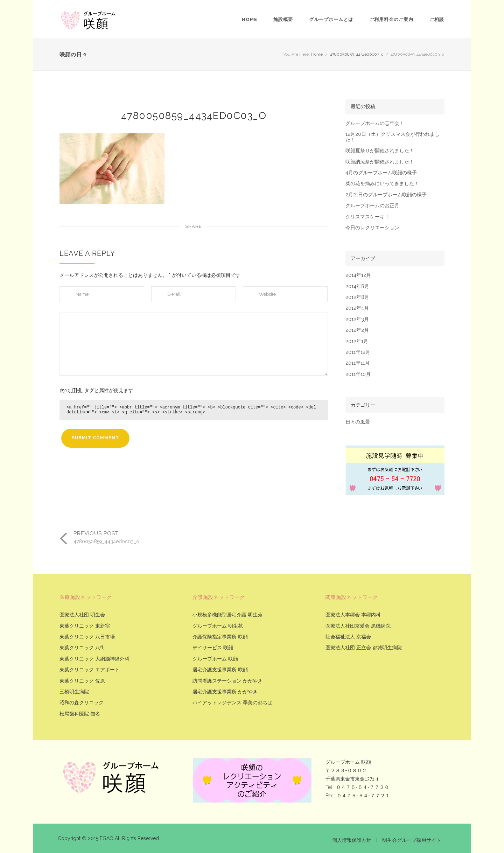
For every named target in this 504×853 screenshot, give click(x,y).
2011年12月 (358, 352)
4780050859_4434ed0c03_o (357, 54)
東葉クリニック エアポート (90, 670)
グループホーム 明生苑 (218, 626)
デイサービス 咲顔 (213, 648)
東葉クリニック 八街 (82, 648)
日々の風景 (358, 422)
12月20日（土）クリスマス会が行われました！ (393, 137)
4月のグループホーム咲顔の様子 (381, 173)
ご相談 (437, 19)
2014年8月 (357, 286)
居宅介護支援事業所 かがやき (225, 692)
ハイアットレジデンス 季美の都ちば (232, 703)
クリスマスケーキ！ (367, 217)
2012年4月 (357, 308)
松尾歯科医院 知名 (80, 714)
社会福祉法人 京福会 (348, 637)
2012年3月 (357, 319)
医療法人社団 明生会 (82, 615)
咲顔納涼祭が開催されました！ (380, 162)
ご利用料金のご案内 (391, 19)
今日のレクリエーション (372, 228)
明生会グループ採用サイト (412, 840)
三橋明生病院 (74, 692)
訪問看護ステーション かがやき (227, 681)
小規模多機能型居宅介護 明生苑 (227, 615)
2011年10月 (358, 374)
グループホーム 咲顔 (215, 659)
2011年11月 (358, 363)
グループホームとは (331, 19)
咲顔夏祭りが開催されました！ (380, 151)
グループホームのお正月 (372, 206)
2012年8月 (357, 297)
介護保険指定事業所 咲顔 (220, 637)
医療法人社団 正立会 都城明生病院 (364, 648)
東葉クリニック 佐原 (82, 681)
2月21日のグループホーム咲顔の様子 (386, 195)
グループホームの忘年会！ (375, 123)
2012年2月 (357, 330)
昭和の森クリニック (82, 703)
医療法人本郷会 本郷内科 (353, 615)
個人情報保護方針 (352, 840)
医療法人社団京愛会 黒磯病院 (358, 626)
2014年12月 (358, 275)
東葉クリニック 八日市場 (87, 637)
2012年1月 (357, 341)
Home (250, 19)
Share (194, 226)
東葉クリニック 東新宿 (85, 626)
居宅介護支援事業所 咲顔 (220, 670)
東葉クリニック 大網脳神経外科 (94, 659)
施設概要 (283, 19)
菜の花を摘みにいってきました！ (382, 184)
